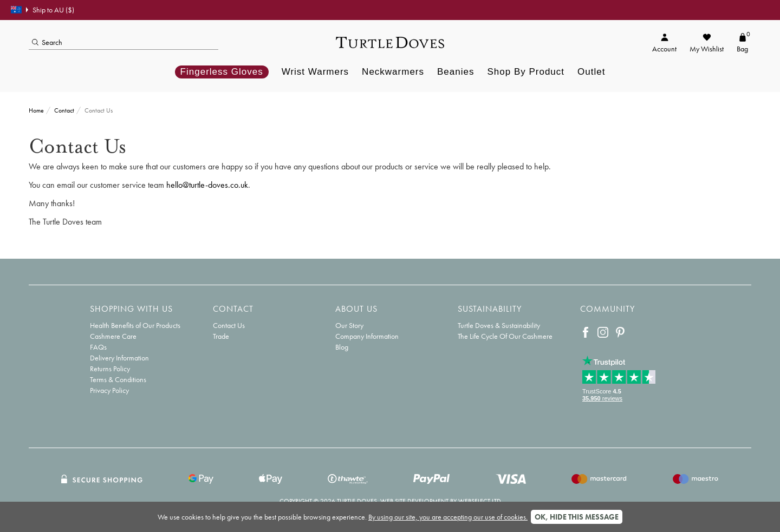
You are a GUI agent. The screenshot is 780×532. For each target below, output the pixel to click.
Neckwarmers (393, 72)
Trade (221, 336)
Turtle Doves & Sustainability (499, 325)
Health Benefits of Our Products (135, 325)
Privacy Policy (109, 390)
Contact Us (229, 325)
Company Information (367, 336)
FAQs (98, 347)
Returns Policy (110, 369)
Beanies (456, 72)
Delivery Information (119, 358)
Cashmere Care (113, 336)
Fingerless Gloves (222, 72)
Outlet (591, 72)
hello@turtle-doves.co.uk (207, 185)
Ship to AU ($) (43, 10)
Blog (342, 347)
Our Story (349, 325)
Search (47, 42)
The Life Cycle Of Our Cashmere (505, 336)
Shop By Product (526, 72)
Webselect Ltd (480, 501)
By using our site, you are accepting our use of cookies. (448, 517)
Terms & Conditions (118, 379)
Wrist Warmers (315, 72)
